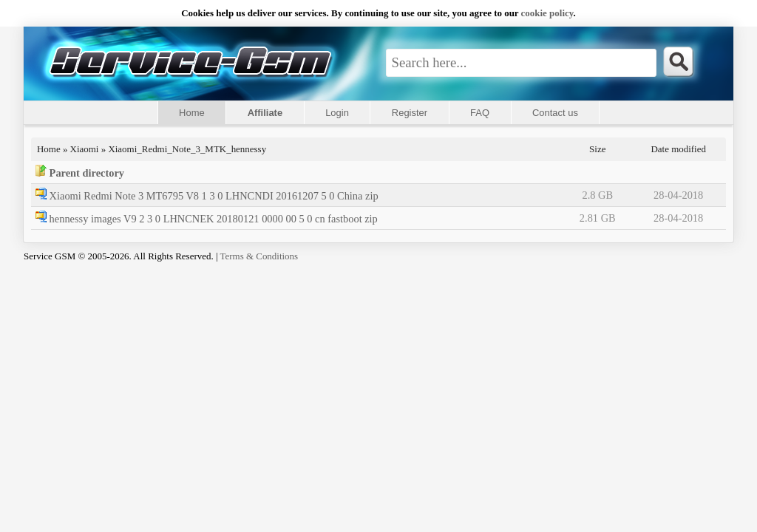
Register (410, 113)
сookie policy (547, 13)
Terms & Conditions (259, 256)
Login (337, 113)
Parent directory (87, 173)
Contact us (555, 113)
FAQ (480, 113)
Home (192, 113)
